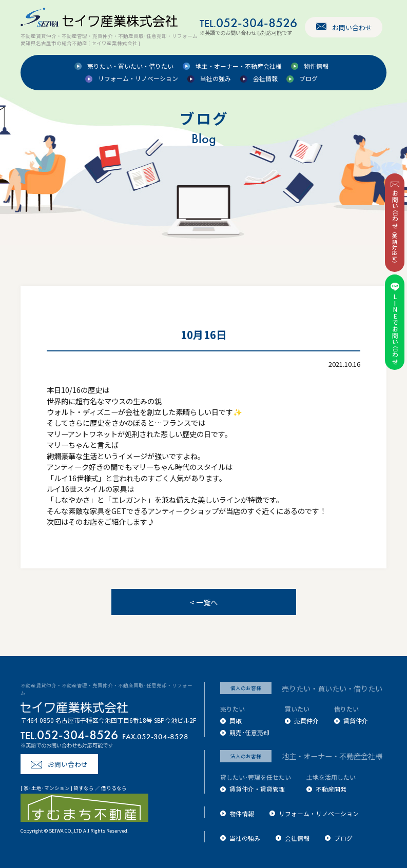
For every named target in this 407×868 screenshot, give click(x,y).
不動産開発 (331, 789)
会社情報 (265, 79)
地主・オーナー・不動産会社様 (239, 66)
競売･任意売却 (249, 732)
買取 (236, 721)
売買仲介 (306, 721)
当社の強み (216, 79)
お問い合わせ (352, 27)
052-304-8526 (248, 23)
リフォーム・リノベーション (138, 79)
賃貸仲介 (356, 721)
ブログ (308, 79)
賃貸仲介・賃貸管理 (257, 789)
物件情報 (316, 66)
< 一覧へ (204, 602)
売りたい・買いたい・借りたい (130, 66)
